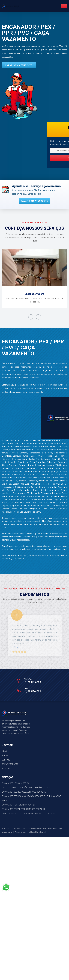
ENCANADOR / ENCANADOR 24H (16, 783)
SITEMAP (6, 768)
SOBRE (5, 755)
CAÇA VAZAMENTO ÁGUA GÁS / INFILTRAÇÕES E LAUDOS (27, 787)
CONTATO (6, 760)
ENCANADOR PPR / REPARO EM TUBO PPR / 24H (23, 809)
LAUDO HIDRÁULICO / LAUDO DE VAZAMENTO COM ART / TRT (29, 813)
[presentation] (31, 317)
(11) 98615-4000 (32, 682)
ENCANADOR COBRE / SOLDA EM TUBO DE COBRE (24, 792)
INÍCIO (5, 751)
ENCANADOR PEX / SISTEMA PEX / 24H (19, 805)
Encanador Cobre (34, 294)
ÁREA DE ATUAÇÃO (10, 764)
